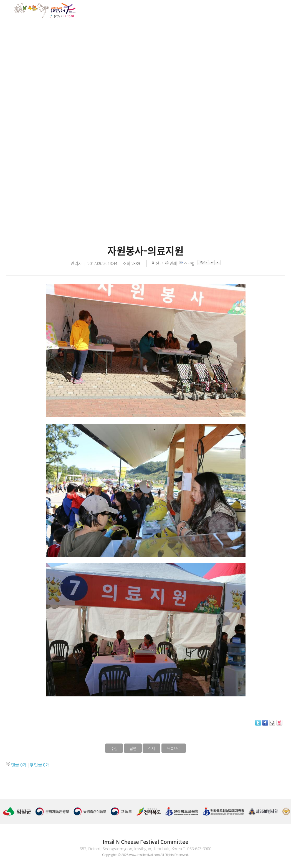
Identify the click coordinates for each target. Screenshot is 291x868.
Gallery (190, 16)
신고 (158, 263)
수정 (114, 748)
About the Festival (49, 16)
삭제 (151, 748)
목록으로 (174, 748)
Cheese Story (230, 16)
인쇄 (171, 263)
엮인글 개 (40, 765)
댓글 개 (19, 765)
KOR (260, 15)
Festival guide (99, 16)
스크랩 (187, 263)
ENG (274, 15)
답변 (133, 748)
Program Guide (149, 16)
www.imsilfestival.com (145, 855)
